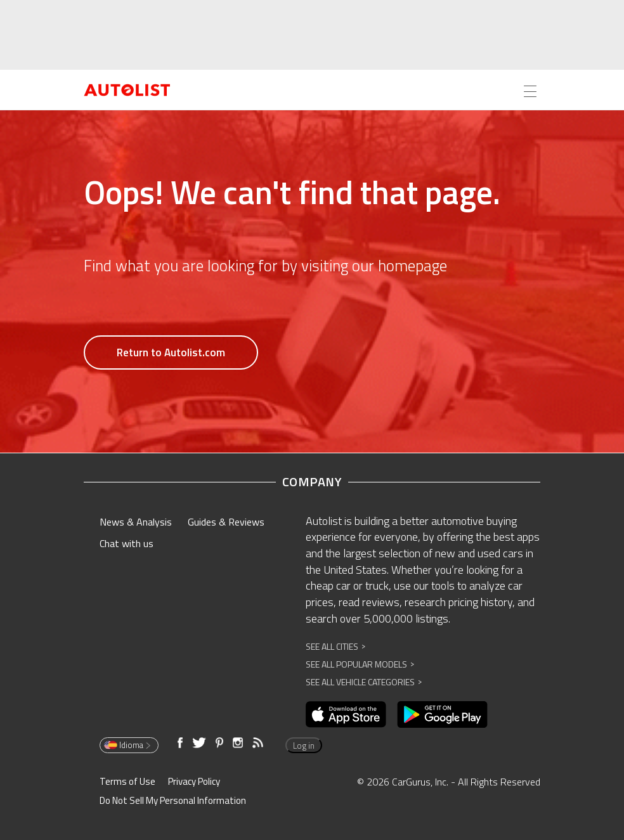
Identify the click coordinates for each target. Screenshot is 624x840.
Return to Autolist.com (171, 352)
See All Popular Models (360, 664)
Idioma (128, 745)
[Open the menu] (530, 91)
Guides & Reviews (226, 522)
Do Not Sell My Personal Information (173, 800)
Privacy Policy (194, 781)
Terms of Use (127, 781)
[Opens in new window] (346, 714)
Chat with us (127, 543)
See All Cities (335, 646)
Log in (304, 746)
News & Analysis (136, 522)
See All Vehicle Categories (364, 682)
